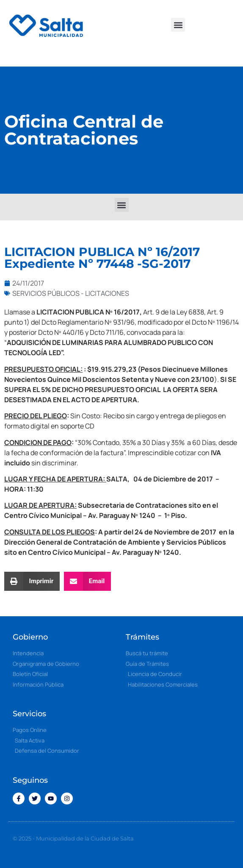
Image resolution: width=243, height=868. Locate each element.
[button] (178, 25)
